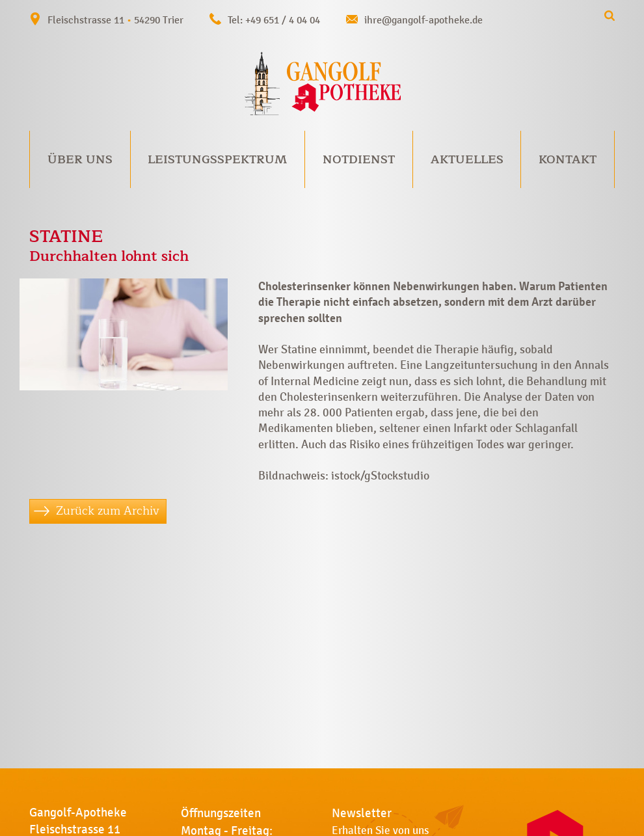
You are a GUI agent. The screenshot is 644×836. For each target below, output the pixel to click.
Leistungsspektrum (217, 159)
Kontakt (568, 159)
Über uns (80, 159)
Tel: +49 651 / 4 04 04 (274, 20)
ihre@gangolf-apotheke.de (423, 20)
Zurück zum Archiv (108, 511)
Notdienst (359, 159)
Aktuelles (467, 159)
